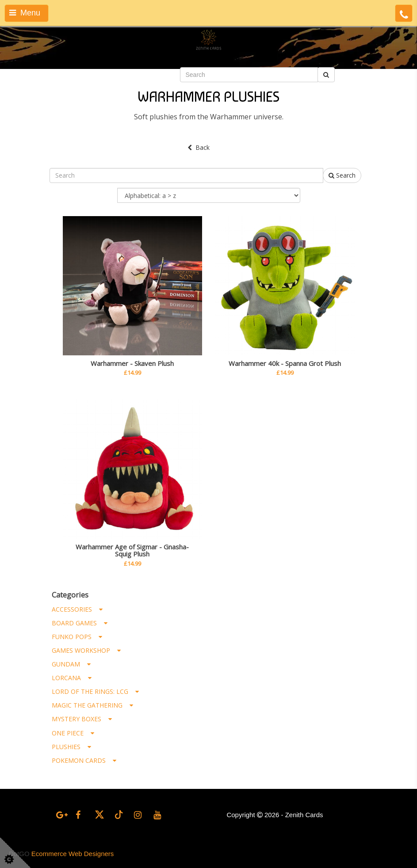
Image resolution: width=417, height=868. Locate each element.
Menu (25, 13)
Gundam (71, 664)
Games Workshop (86, 650)
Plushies (71, 747)
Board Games (80, 623)
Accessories (77, 609)
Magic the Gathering (92, 705)
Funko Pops (77, 637)
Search (342, 175)
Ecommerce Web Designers (73, 854)
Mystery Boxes (82, 719)
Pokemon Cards (84, 760)
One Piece (73, 733)
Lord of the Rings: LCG (95, 691)
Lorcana (72, 678)
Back (199, 147)
